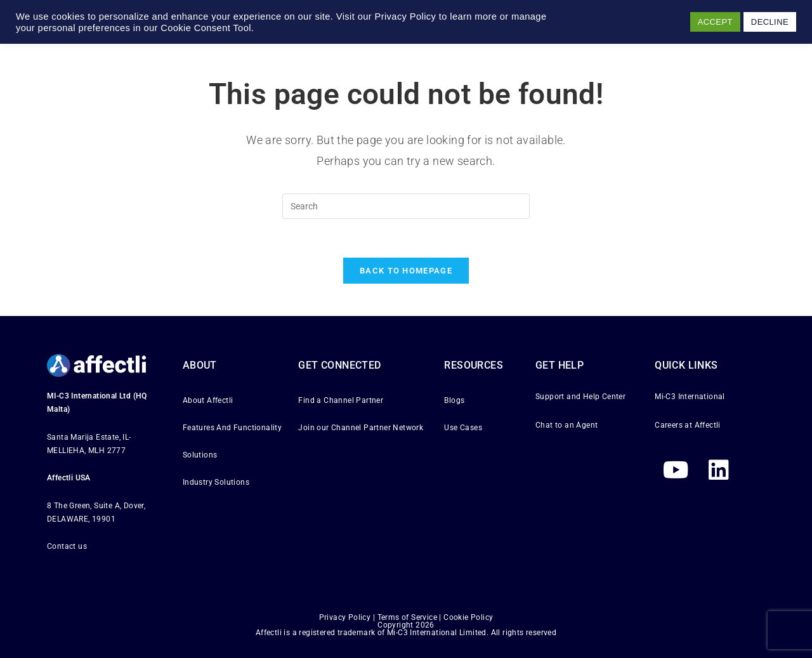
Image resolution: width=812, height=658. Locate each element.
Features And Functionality (232, 428)
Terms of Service (407, 617)
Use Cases (463, 428)
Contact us (67, 547)
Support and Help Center (580, 397)
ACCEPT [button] (715, 22)
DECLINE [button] (770, 22)
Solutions (200, 455)
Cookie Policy (468, 617)
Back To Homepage (406, 271)
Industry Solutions (216, 483)
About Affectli (208, 400)
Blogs (454, 400)
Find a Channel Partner (341, 400)
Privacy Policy (345, 617)
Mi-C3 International (690, 397)
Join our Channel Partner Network (361, 428)
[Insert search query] (406, 206)
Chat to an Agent (566, 425)
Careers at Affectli (688, 425)
